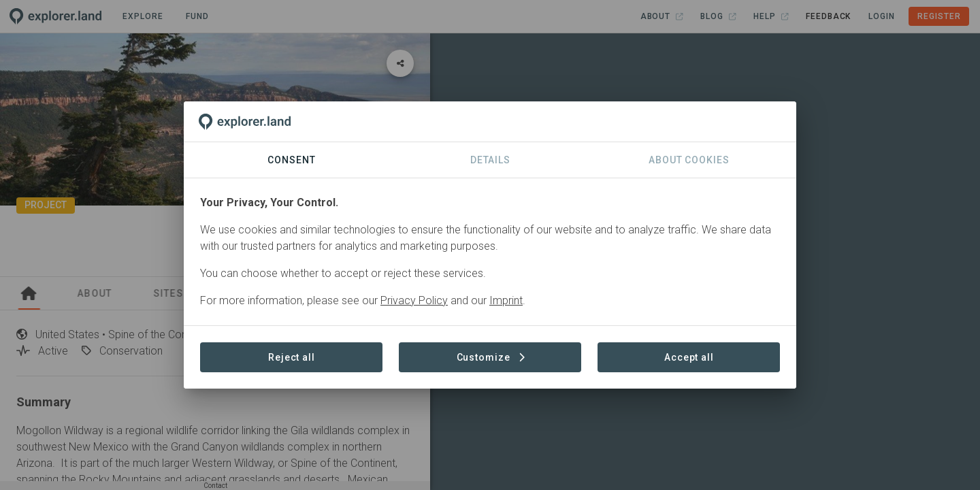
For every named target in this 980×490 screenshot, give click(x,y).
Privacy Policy (414, 300)
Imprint (506, 300)
